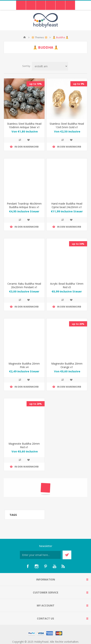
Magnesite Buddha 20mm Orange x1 (67, 365)
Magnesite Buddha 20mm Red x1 (24, 445)
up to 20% (78, 324)
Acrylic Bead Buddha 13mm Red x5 (67, 285)
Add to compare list (20, 140)
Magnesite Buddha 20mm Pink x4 (24, 365)
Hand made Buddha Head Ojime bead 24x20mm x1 (67, 205)
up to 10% (36, 84)
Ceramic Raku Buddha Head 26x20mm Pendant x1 (24, 285)
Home (25, 37)
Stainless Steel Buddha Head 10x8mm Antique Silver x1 (24, 125)
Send (67, 555)
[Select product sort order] (50, 66)
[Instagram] (37, 566)
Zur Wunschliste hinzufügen (28, 140)
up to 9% (79, 84)
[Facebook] (28, 566)
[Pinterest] (45, 566)
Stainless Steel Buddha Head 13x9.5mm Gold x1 (67, 125)
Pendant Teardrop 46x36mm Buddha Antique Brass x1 (24, 205)
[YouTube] (54, 566)
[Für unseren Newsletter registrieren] (40, 555)
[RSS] (63, 566)
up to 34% (78, 244)
